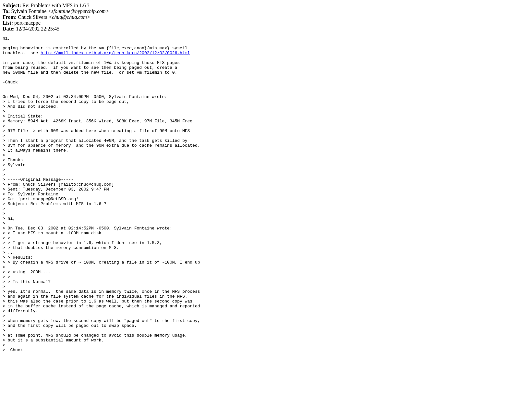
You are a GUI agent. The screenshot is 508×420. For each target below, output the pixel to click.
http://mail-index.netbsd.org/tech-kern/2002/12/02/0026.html (115, 56)
